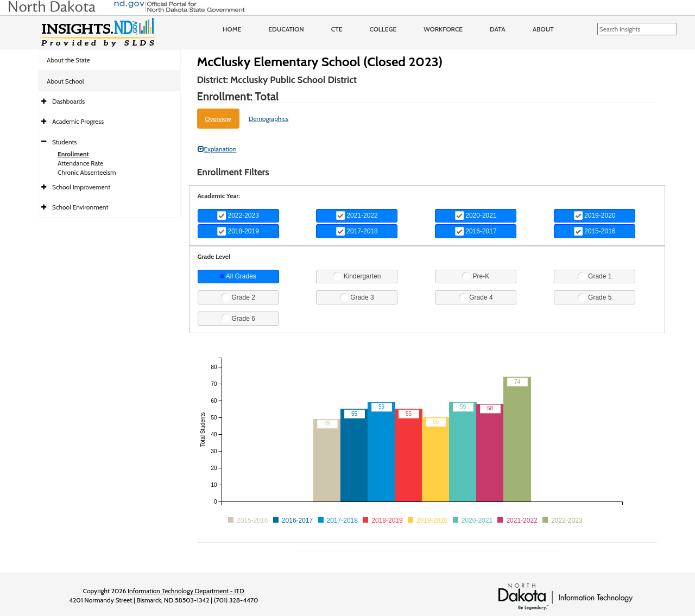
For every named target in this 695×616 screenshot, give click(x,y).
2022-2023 (238, 215)
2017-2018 (357, 231)
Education (286, 29)
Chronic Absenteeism (87, 172)
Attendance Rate (80, 163)
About (543, 29)
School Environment (80, 207)
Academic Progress (78, 121)
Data (498, 29)
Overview (218, 119)
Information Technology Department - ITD (186, 591)
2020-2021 (476, 215)
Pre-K (476, 276)
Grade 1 (595, 276)
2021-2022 (357, 215)
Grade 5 (595, 297)
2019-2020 (595, 215)
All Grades (238, 276)
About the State (68, 60)
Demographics (269, 119)
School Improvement (81, 187)
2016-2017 (476, 231)
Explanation (217, 149)
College (383, 29)
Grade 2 (238, 297)
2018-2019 (238, 231)
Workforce (443, 29)
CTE (337, 29)
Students (65, 142)
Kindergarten (357, 276)
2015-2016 (595, 231)
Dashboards (68, 101)
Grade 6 (238, 318)
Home (232, 29)
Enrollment (73, 154)
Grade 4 (476, 297)
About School (65, 81)
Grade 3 (357, 297)
